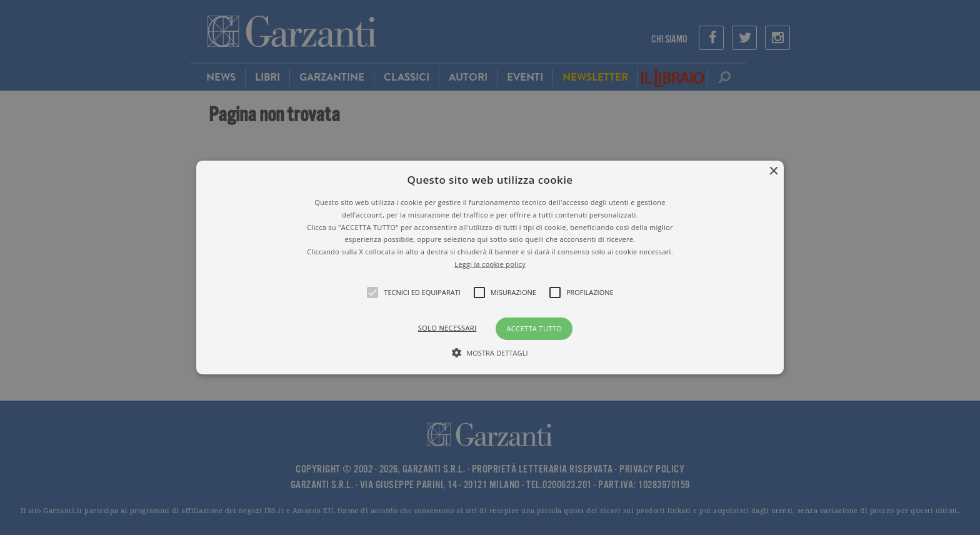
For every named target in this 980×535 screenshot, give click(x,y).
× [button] (773, 172)
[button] (490, 267)
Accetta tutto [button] (534, 328)
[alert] (490, 267)
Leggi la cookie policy (490, 264)
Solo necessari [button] (447, 328)
